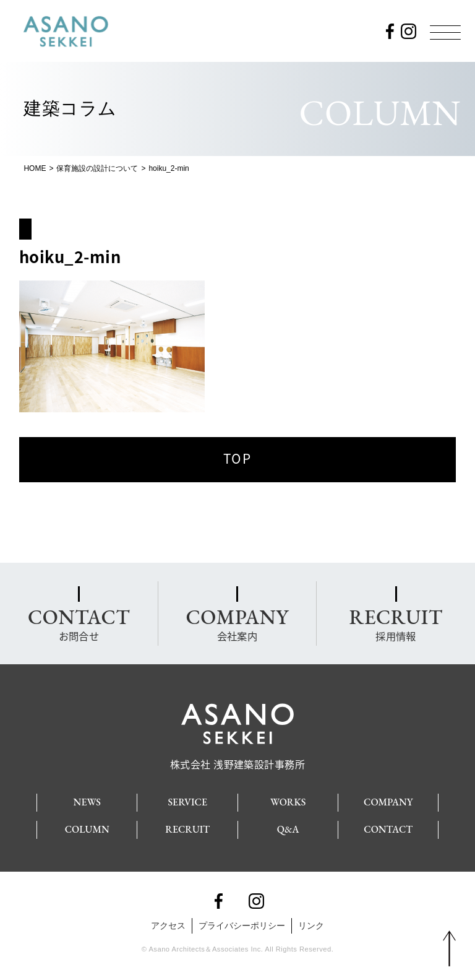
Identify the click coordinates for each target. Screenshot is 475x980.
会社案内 (237, 622)
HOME (35, 168)
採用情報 (396, 622)
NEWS (87, 799)
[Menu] (445, 32)
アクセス (168, 922)
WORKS (288, 799)
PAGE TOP (449, 949)
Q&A (288, 826)
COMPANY (388, 799)
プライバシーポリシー (242, 922)
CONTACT (388, 826)
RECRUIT (187, 826)
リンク (311, 922)
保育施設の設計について (97, 168)
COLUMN (87, 826)
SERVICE (187, 799)
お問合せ (79, 622)
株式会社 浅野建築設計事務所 (238, 756)
